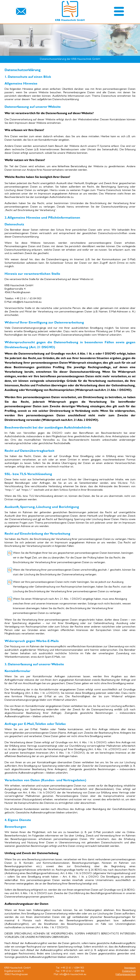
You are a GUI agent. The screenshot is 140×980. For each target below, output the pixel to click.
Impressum (130, 968)
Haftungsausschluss (126, 975)
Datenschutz (129, 971)
